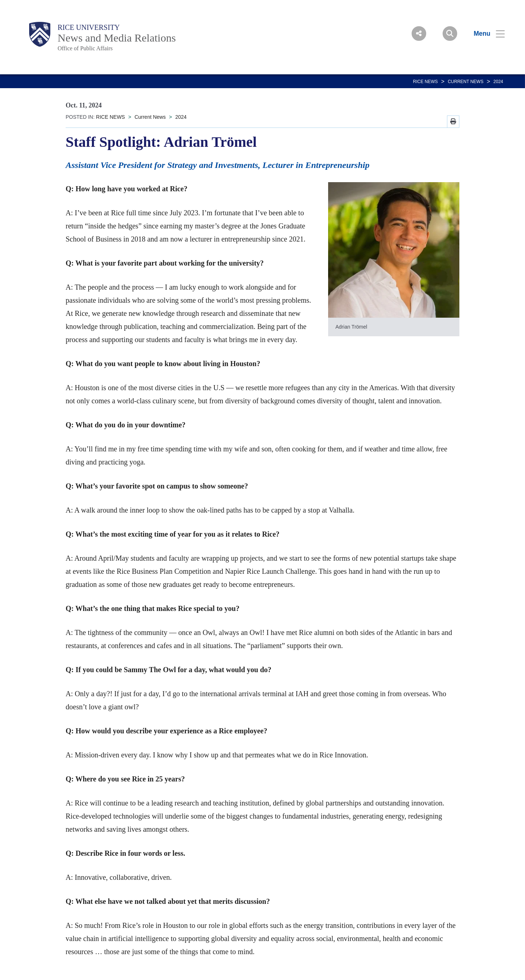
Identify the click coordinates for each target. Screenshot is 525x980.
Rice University (89, 27)
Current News (466, 82)
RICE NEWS (425, 82)
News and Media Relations (117, 38)
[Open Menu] (485, 34)
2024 (498, 82)
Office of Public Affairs (85, 48)
